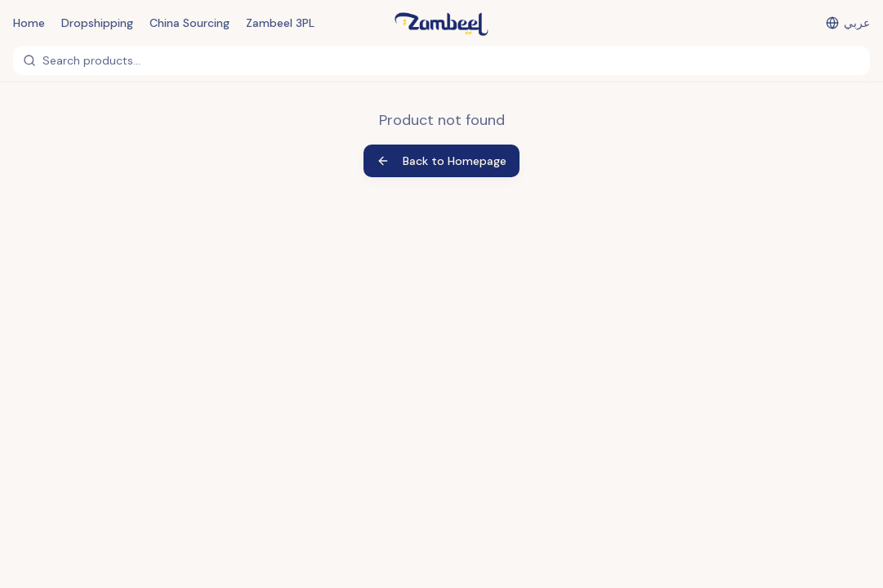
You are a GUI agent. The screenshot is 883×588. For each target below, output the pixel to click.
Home (29, 23)
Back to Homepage (441, 161)
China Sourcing (190, 23)
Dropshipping (97, 23)
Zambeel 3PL (280, 23)
